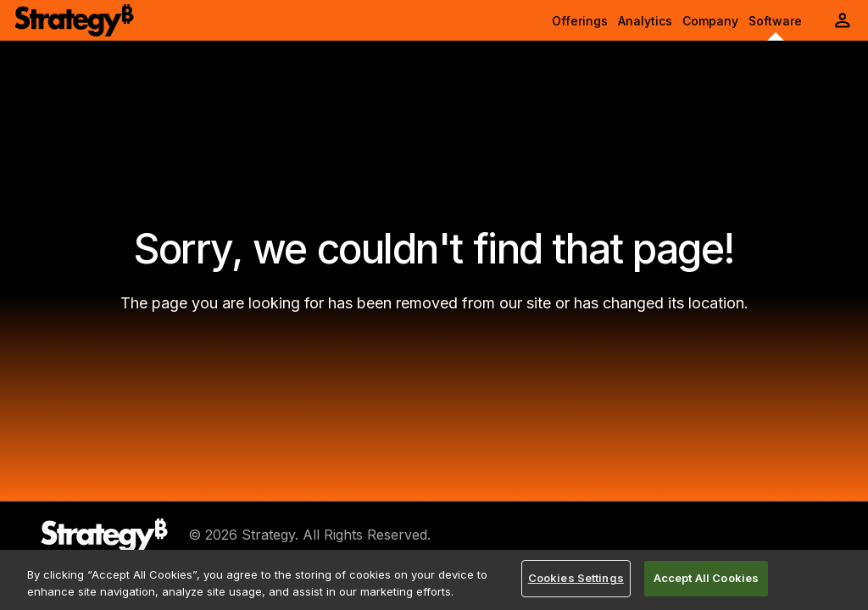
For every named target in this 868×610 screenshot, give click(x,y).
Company (710, 21)
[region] (434, 580)
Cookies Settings (576, 578)
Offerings (580, 21)
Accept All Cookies (706, 578)
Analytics (645, 21)
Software (775, 21)
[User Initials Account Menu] (843, 20)
